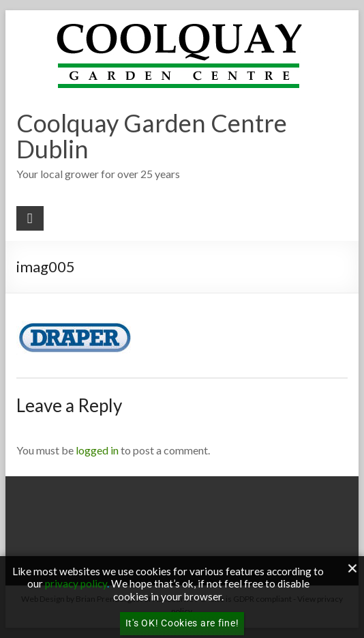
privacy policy (76, 583)
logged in (97, 450)
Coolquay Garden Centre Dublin (152, 136)
